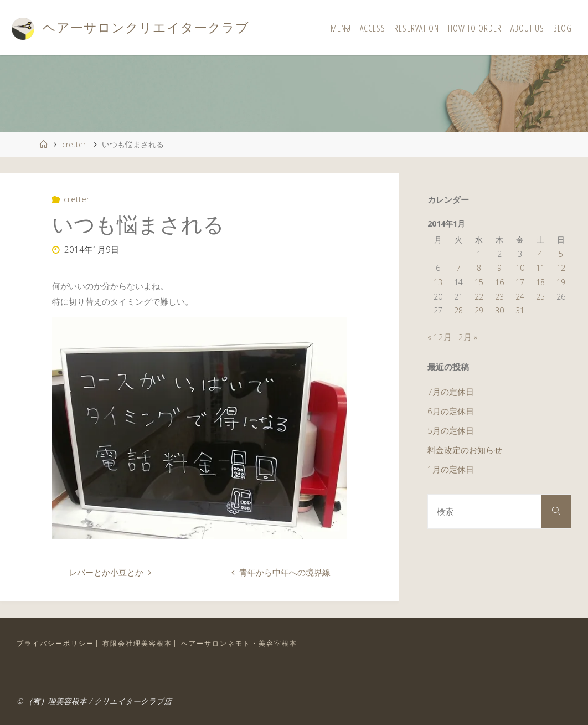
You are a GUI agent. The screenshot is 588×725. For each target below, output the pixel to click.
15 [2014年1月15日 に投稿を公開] (479, 282)
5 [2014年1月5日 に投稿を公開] (561, 254)
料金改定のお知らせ (465, 450)
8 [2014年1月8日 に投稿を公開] (479, 268)
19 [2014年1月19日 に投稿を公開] (561, 282)
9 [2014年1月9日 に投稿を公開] (499, 268)
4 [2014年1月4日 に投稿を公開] (540, 254)
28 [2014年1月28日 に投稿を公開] (458, 310)
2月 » (468, 337)
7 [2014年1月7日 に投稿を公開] (458, 268)
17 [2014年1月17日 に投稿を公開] (520, 282)
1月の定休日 (451, 469)
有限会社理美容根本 (137, 643)
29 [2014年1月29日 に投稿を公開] (479, 310)
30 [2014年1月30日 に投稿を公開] (499, 310)
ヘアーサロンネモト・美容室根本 (239, 643)
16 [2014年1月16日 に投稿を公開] (499, 282)
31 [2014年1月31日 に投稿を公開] (520, 310)
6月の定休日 (451, 411)
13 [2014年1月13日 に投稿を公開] (438, 282)
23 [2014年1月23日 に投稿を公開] (499, 297)
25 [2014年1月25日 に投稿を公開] (540, 297)
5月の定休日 (451, 430)
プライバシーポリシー (55, 643)
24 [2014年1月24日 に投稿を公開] (520, 297)
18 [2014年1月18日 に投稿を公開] (540, 282)
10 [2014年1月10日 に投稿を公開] (520, 268)
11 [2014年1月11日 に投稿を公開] (540, 268)
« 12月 (440, 337)
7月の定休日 (451, 392)
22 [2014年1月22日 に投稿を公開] (479, 297)
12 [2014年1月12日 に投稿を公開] (561, 268)
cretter (74, 144)
